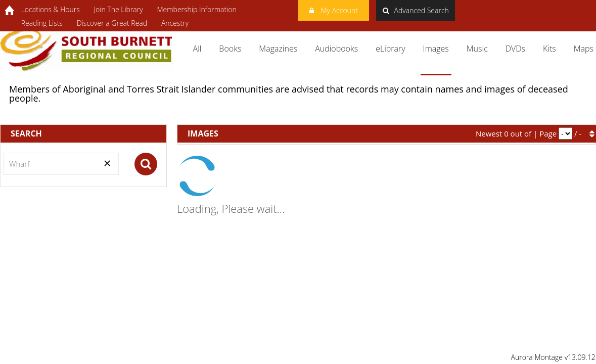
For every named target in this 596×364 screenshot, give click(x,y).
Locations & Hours (51, 9)
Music (477, 49)
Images (436, 49)
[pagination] (565, 133)
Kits (549, 49)
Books (230, 49)
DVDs (515, 49)
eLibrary (390, 49)
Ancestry (175, 23)
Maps (584, 49)
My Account (334, 9)
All (197, 49)
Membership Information (196, 9)
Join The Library (119, 9)
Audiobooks (336, 49)
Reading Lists (42, 23)
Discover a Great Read (112, 23)
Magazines (278, 49)
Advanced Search (416, 10)
